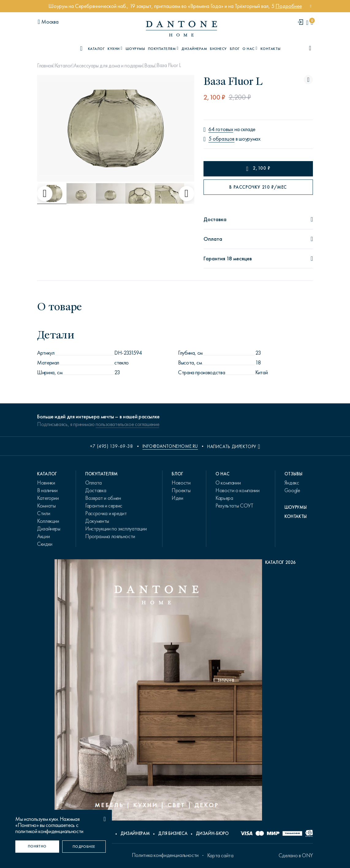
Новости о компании (238, 490)
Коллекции (48, 521)
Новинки (46, 483)
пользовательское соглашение (127, 424)
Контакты (271, 49)
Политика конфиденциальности (165, 855)
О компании (228, 483)
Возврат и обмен (103, 498)
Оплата (93, 483)
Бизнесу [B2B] (218, 49)
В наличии (47, 490)
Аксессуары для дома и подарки (108, 66)
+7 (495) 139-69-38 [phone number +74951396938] (112, 446)
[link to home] (181, 29)
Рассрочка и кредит (106, 513)
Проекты (181, 490)
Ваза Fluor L (169, 65)
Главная (45, 66)
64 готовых (221, 129)
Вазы (150, 66)
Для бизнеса (173, 833)
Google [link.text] (292, 490)
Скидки (45, 544)
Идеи (177, 498)
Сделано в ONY (296, 855)
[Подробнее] (84, 847)
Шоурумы (135, 49)
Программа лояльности (110, 536)
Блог (235, 49)
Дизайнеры (49, 529)
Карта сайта (220, 855)
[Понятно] (37, 847)
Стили (44, 513)
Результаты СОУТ (234, 506)
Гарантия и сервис (104, 506)
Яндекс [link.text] (292, 483)
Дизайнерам (194, 49)
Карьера (224, 498)
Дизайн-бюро (212, 833)
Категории (48, 498)
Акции (43, 536)
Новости (181, 483)
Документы (97, 521)
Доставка (96, 490)
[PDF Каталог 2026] (175, 691)
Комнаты (46, 506)
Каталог (63, 66)
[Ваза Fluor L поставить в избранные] (308, 80)
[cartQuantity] (312, 23)
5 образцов (221, 139)
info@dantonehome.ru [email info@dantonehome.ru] (170, 446)
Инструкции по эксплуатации (116, 529)
